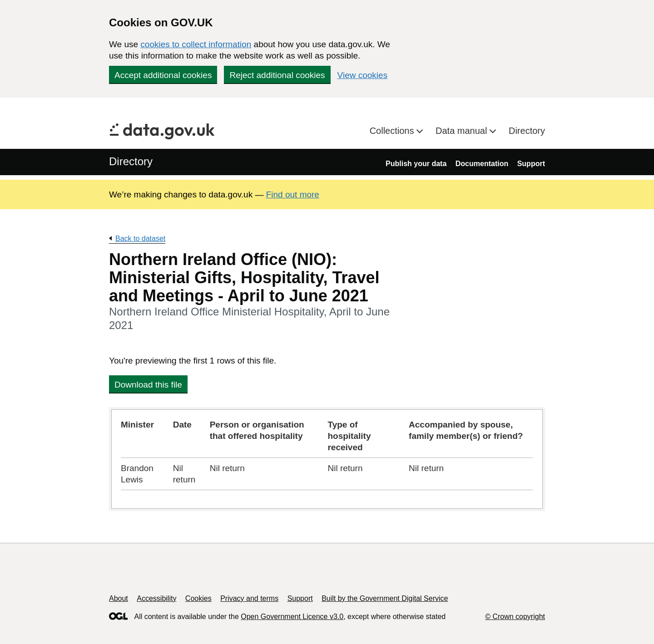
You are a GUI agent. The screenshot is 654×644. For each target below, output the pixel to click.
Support (531, 164)
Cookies (198, 598)
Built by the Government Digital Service (385, 598)
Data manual (463, 131)
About (119, 598)
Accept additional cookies (163, 75)
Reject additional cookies (277, 75)
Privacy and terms (249, 598)
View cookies (363, 75)
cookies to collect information (196, 44)
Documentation (482, 164)
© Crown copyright (515, 617)
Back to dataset (140, 238)
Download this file (148, 385)
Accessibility (156, 598)
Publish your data (416, 164)
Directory (527, 131)
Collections (393, 131)
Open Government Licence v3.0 (292, 617)
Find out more (293, 194)
